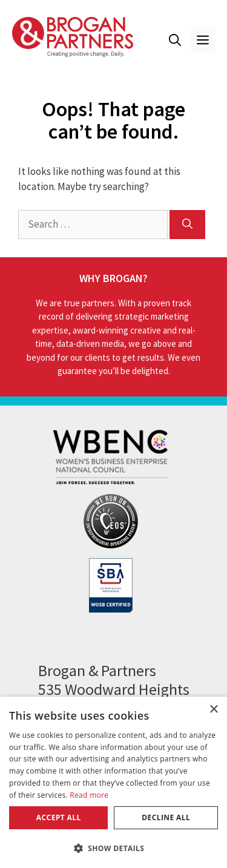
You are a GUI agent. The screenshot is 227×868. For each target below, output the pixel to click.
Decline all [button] (166, 817)
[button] (175, 40)
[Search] (187, 225)
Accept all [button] (59, 817)
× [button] (213, 710)
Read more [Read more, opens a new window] (89, 795)
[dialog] (113, 782)
